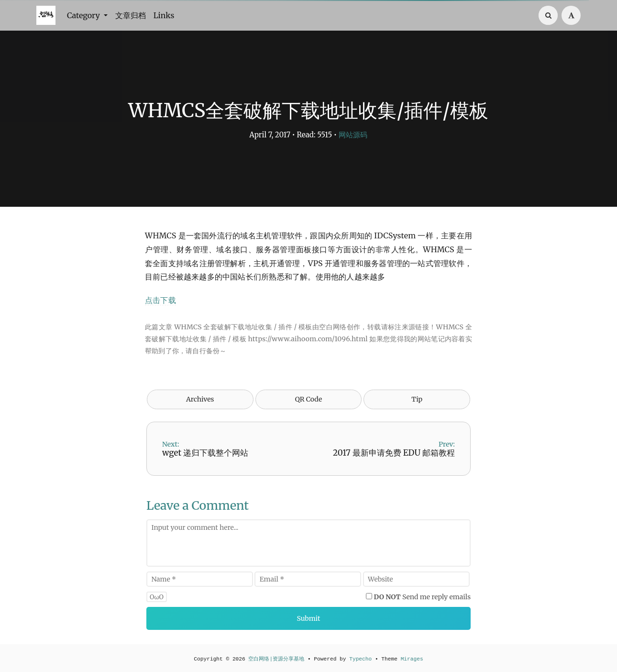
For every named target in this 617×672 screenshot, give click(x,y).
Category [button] (84, 15)
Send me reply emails (423, 597)
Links (164, 15)
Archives (200, 399)
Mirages (412, 659)
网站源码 (353, 135)
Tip (417, 399)
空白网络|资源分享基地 (276, 659)
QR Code (308, 399)
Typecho (360, 659)
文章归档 (131, 15)
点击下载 (160, 300)
